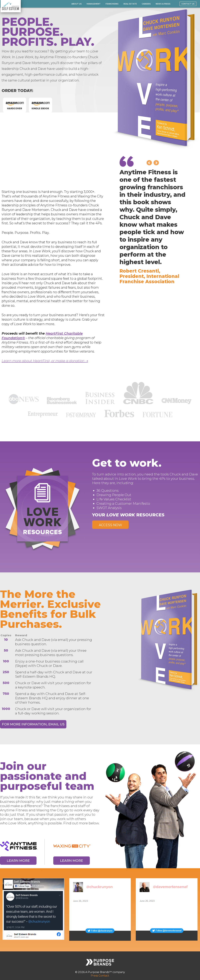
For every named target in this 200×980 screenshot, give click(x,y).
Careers (146, 4)
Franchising (112, 4)
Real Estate (130, 4)
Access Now (110, 525)
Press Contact (100, 976)
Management (94, 4)
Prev (149, 163)
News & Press (163, 4)
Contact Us (188, 4)
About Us (77, 4)
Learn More (18, 861)
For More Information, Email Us (33, 724)
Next (156, 163)
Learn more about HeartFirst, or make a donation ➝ (45, 361)
